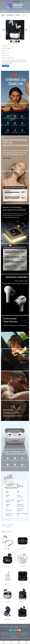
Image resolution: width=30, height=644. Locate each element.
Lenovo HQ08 (7, 619)
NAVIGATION (4, 11)
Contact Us (6, 66)
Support (27, 626)
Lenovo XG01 (8, 527)
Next (26, 30)
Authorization (16, 626)
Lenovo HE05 (7, 549)
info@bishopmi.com (15, 637)
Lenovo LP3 (22, 584)
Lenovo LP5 (7, 602)
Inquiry (19, 642)
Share (4, 642)
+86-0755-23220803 (22, 635)
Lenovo (17, 15)
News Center (22, 626)
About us (12, 628)
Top (26, 642)
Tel (11, 642)
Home (3, 15)
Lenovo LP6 (22, 602)
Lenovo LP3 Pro (22, 619)
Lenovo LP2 (7, 584)
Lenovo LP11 (22, 549)
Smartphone (6, 626)
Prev (4, 30)
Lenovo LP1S (7, 566)
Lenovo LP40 (10, 525)
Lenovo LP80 (22, 566)
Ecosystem (10, 15)
